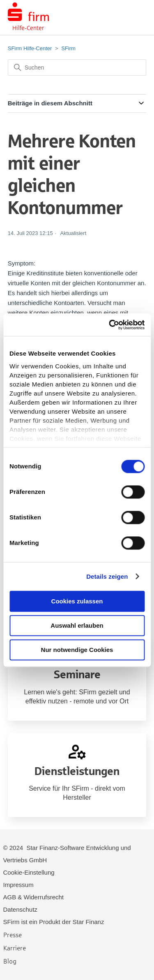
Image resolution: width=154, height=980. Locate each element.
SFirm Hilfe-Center (30, 48)
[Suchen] (77, 68)
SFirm (68, 48)
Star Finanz (88, 922)
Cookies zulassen (77, 601)
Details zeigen (107, 576)
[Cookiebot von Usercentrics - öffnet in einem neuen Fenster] (110, 325)
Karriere (15, 948)
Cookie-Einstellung (29, 872)
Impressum (18, 885)
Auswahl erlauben (77, 625)
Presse (13, 935)
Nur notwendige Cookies (77, 650)
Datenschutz (20, 909)
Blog (10, 961)
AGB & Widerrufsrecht (34, 897)
